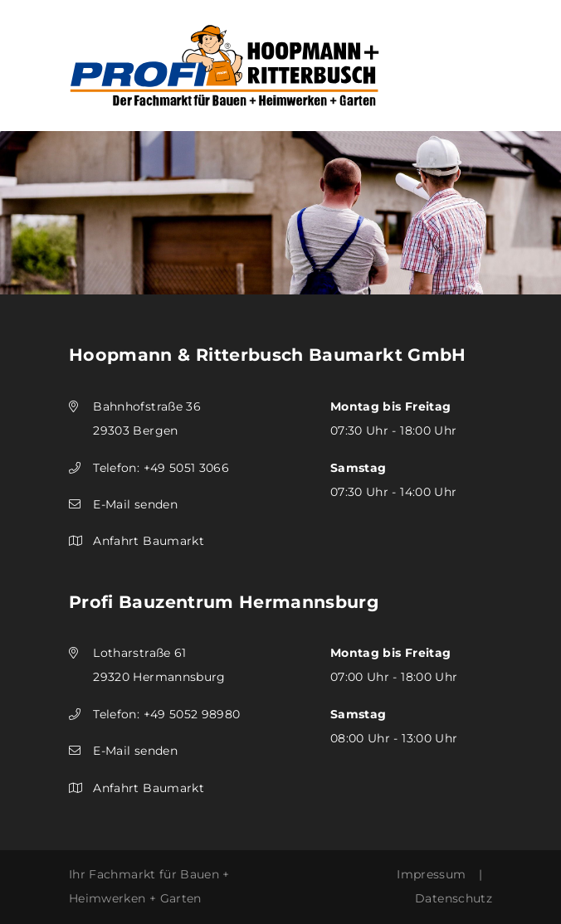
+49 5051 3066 (187, 468)
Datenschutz (454, 898)
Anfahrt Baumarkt (149, 541)
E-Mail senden (135, 504)
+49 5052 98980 (192, 714)
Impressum (431, 874)
